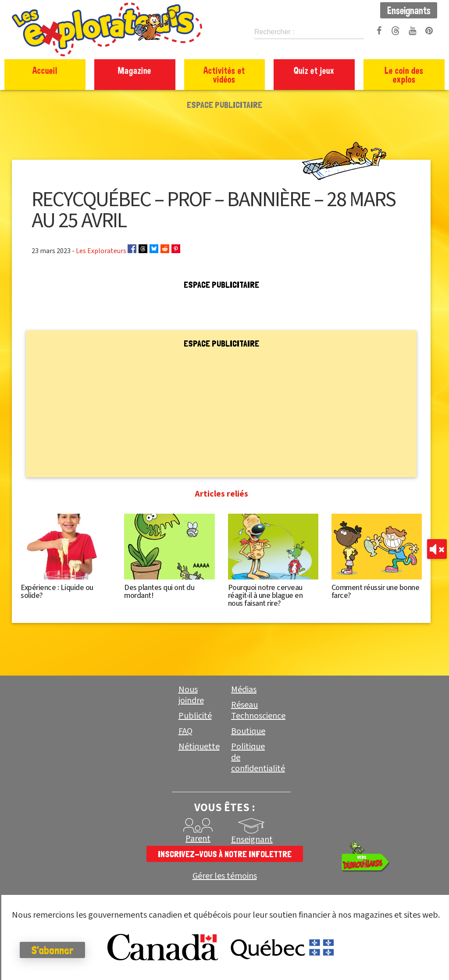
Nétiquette (199, 747)
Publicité (195, 716)
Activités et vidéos (224, 75)
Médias (244, 690)
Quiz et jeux (314, 70)
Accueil (45, 70)
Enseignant (252, 840)
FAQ (185, 731)
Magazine (135, 70)
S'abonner (55, 950)
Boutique (248, 731)
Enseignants (409, 10)
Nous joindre (191, 695)
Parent (198, 839)
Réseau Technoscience (258, 710)
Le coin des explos (404, 75)
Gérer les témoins (225, 876)
